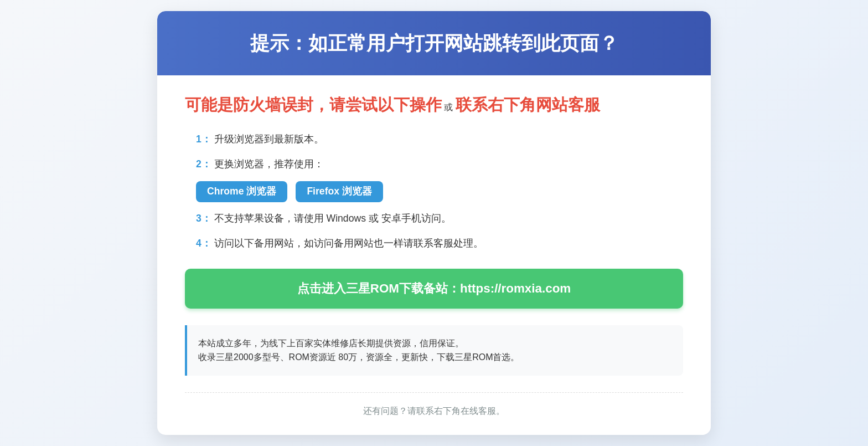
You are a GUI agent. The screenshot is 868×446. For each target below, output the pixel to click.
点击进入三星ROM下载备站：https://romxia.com (434, 288)
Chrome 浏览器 (242, 191)
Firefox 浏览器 (339, 191)
